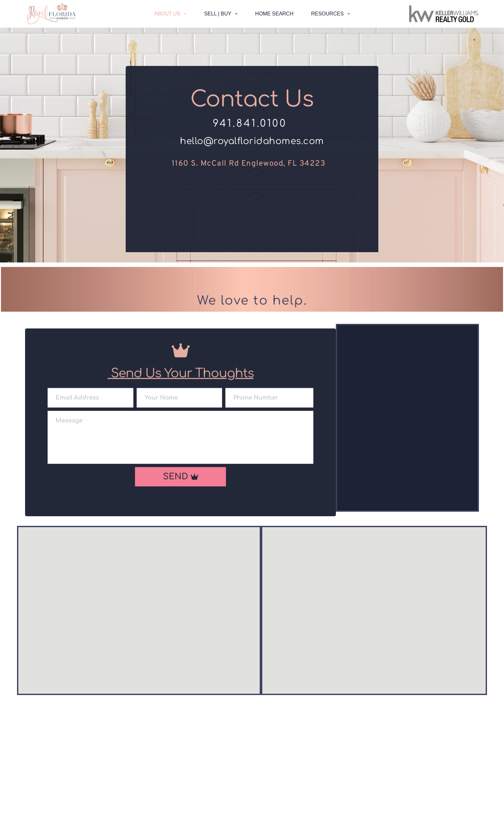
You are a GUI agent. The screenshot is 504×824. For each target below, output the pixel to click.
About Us (171, 14)
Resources (332, 14)
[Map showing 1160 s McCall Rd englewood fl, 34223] (374, 613)
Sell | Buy (222, 14)
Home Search (274, 14)
